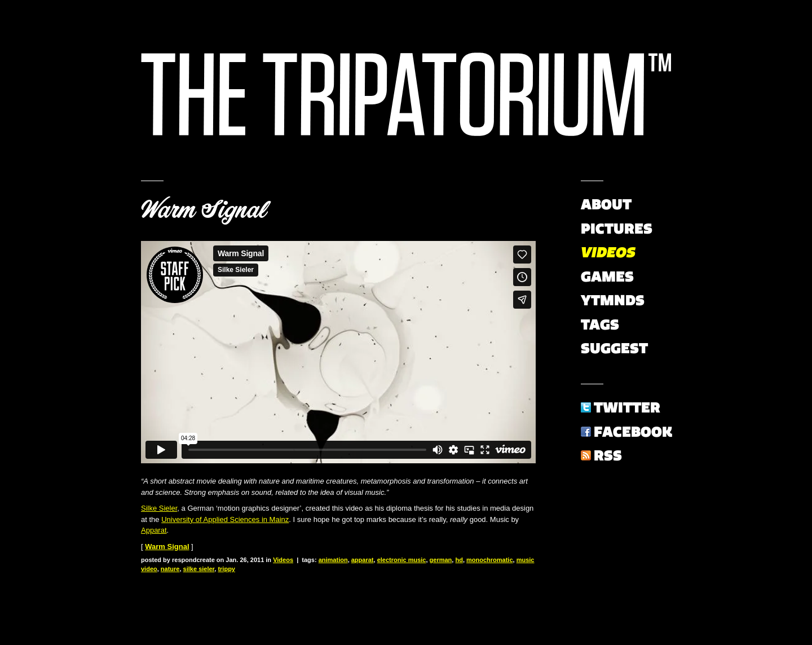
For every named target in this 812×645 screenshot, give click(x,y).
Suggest (614, 348)
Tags (600, 324)
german (441, 560)
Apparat (154, 530)
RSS (608, 455)
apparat (363, 560)
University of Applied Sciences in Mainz (225, 519)
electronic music (402, 560)
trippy (226, 569)
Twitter (627, 407)
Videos (283, 560)
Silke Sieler (159, 508)
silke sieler (199, 569)
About (606, 204)
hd (459, 560)
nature (170, 569)
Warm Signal (204, 210)
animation (333, 560)
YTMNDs (613, 300)
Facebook (633, 432)
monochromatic (490, 560)
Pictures (617, 229)
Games (607, 277)
